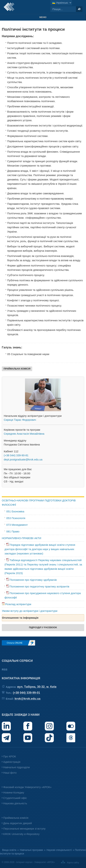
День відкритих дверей (18, 823)
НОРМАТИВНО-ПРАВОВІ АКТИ (21, 538)
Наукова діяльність (15, 803)
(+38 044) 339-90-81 (16, 455)
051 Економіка (15, 511)
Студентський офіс (15, 798)
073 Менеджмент (17, 525)
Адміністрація (12, 762)
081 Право (13, 531)
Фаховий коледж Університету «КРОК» (27, 787)
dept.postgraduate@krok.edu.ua (23, 459)
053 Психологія (16, 518)
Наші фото (10, 773)
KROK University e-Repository (21, 834)
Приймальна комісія (16, 818)
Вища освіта (9, 850)
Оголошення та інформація (20, 618)
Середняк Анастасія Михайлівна (24, 434)
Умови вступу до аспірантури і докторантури (30, 611)
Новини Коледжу (14, 792)
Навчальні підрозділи (16, 767)
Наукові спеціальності (59, 850)
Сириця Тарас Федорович (20, 420)
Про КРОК (10, 756)
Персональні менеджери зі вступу (24, 829)
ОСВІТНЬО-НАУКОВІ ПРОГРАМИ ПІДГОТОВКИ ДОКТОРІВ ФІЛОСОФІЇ (39, 503)
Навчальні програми (31, 850)
